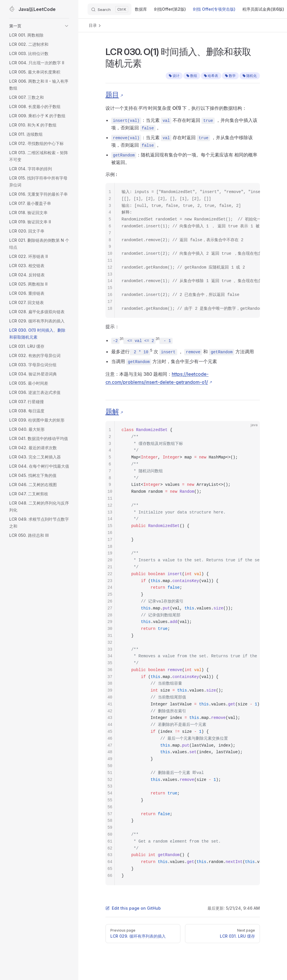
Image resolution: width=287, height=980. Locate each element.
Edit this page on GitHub (133, 908)
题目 (112, 95)
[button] (39, 26)
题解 (112, 412)
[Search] (109, 9)
